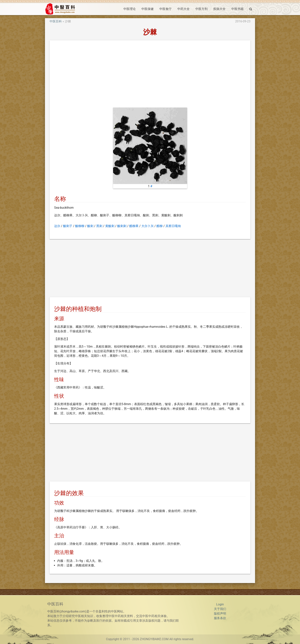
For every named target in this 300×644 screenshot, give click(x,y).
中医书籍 (237, 9)
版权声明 (220, 614)
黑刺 (99, 226)
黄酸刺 (110, 226)
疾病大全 (219, 9)
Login (220, 604)
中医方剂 (201, 9)
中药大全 (183, 9)
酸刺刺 (122, 226)
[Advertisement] (150, 75)
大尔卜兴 (148, 226)
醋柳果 (134, 226)
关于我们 (220, 609)
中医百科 (56, 21)
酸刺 (90, 226)
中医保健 (148, 9)
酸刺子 (68, 226)
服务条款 (220, 618)
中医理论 (130, 9)
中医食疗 (165, 9)
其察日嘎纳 (173, 226)
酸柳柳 (80, 226)
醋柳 (160, 226)
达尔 (57, 226)
